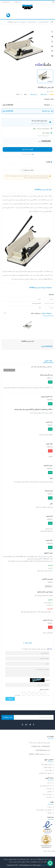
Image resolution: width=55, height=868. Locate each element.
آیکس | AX (33, 95)
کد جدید (47, 680)
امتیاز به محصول (44, 690)
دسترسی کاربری (6, 2)
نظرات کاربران (48, 361)
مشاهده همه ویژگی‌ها (28, 170)
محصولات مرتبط (47, 314)
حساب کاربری (17, 2)
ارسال (10, 699)
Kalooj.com (45, 865)
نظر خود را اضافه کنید (9, 370)
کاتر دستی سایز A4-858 (28, 341)
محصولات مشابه (36, 314)
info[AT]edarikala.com (43, 750)
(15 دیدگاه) (43, 95)
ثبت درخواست (8, 717)
